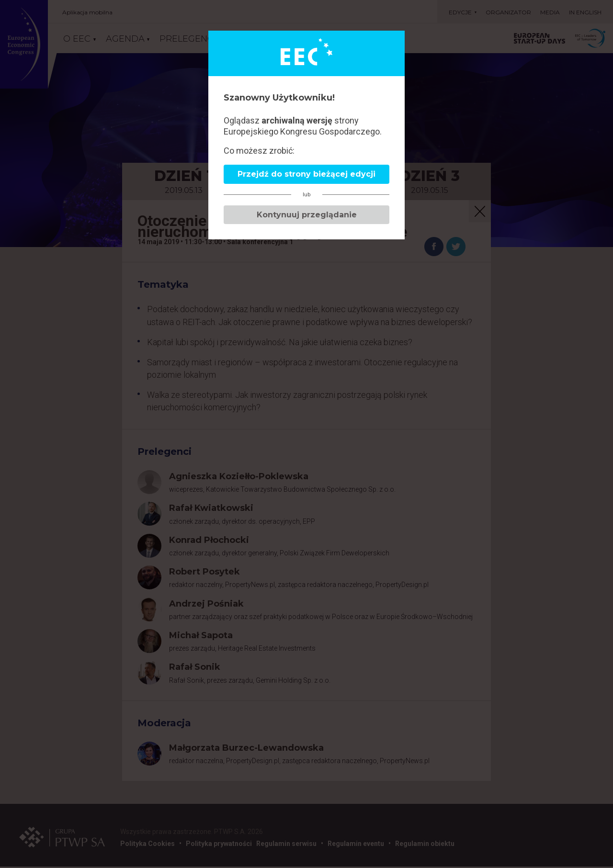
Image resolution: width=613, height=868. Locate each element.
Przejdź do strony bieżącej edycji (306, 174)
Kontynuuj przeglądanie (307, 215)
